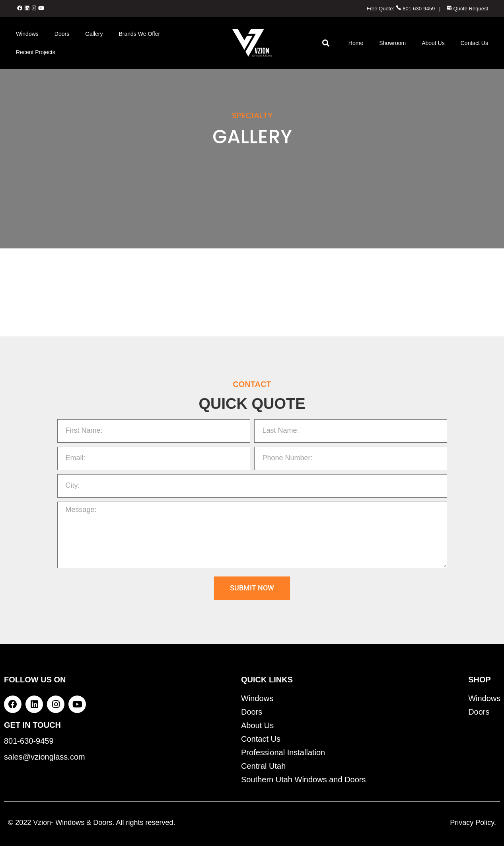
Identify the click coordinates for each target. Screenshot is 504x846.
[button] (326, 43)
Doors (62, 34)
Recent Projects (36, 52)
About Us (433, 43)
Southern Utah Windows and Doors (304, 780)
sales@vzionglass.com (45, 757)
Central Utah (263, 766)
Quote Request (467, 9)
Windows (27, 34)
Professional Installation (283, 752)
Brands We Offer (140, 34)
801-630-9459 (415, 9)
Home (356, 43)
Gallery (94, 34)
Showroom (392, 43)
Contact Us (474, 43)
